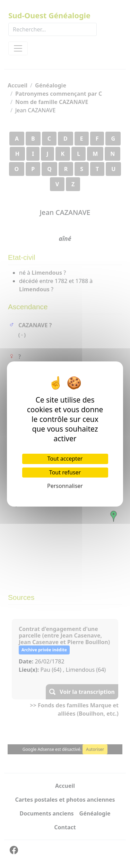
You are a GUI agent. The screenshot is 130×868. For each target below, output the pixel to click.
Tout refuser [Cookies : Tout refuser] (65, 472)
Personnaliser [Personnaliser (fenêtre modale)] (65, 486)
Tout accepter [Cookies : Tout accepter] (65, 459)
